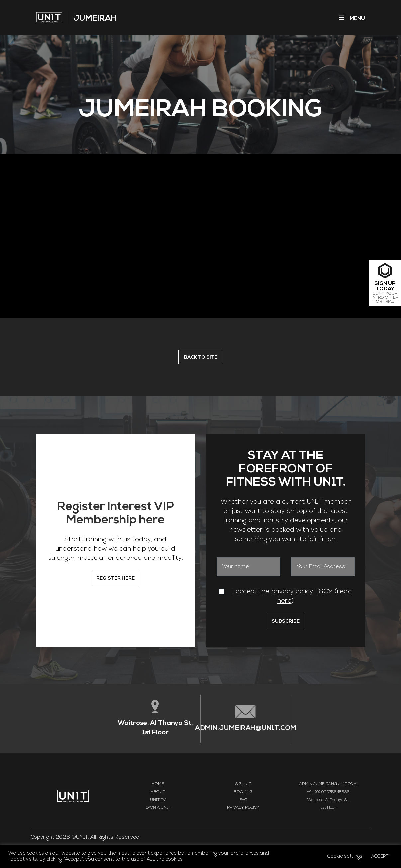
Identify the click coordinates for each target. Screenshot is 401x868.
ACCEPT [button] (380, 857)
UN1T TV (158, 800)
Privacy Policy (243, 808)
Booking (243, 792)
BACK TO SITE (201, 358)
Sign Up (243, 784)
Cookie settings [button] (345, 857)
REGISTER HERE (115, 579)
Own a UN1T (158, 808)
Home (158, 784)
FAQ (243, 800)
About (158, 792)
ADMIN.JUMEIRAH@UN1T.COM (246, 730)
